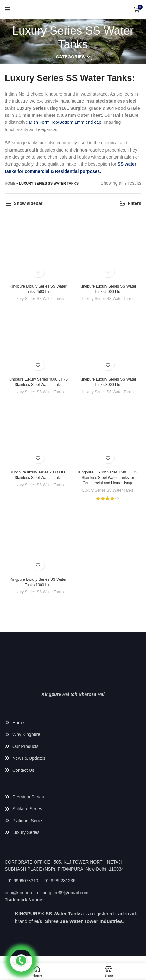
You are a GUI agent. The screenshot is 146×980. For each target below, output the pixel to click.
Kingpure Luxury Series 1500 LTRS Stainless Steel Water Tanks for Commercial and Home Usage (108, 478)
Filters (135, 203)
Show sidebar (28, 203)
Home (10, 183)
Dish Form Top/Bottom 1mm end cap (65, 122)
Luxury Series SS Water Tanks (38, 299)
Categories (70, 57)
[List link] (73, 723)
